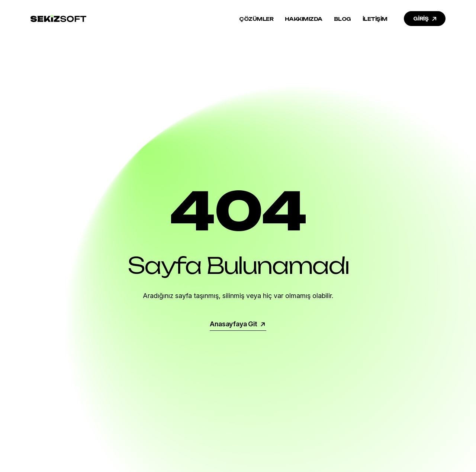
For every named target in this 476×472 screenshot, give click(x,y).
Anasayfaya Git (238, 324)
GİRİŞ (425, 19)
